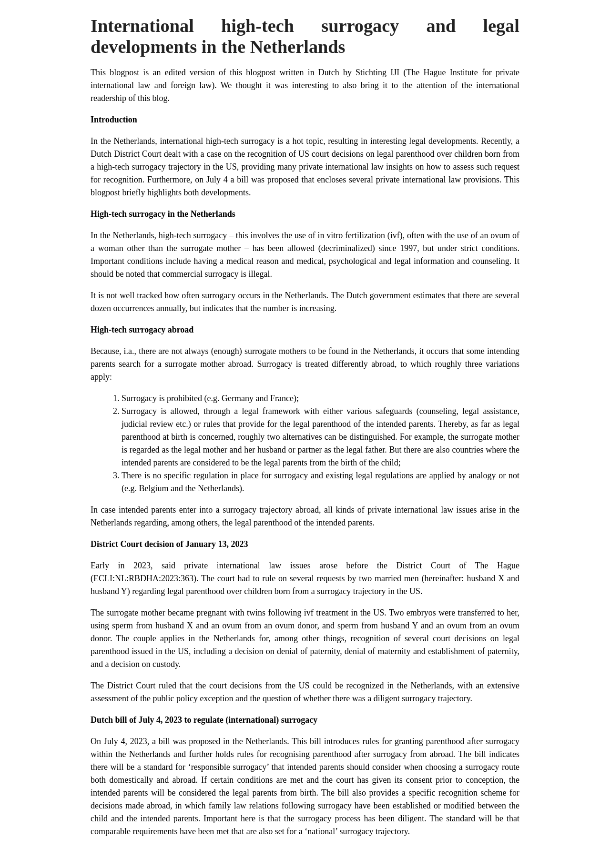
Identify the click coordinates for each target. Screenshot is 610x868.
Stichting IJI (379, 72)
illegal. (260, 274)
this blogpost (253, 72)
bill (164, 741)
